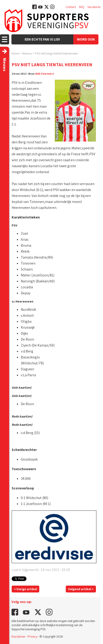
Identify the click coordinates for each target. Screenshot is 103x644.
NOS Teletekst (45, 74)
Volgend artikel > (81, 589)
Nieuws (27, 53)
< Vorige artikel (25, 589)
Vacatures (94, 7)
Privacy (32, 636)
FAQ (82, 7)
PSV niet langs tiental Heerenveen (56, 53)
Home (15, 53)
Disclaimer (18, 636)
